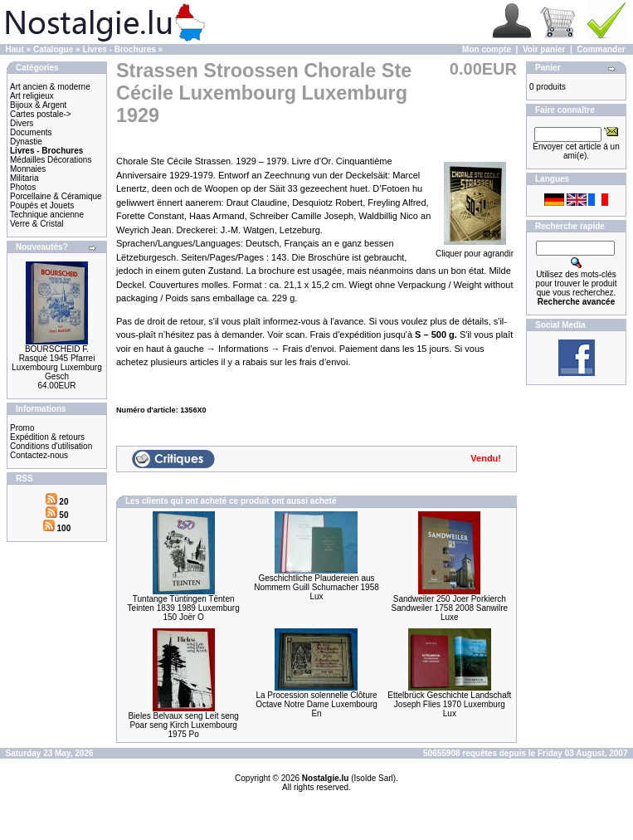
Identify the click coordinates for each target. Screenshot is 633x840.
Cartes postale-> (41, 114)
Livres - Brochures (119, 49)
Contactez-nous (39, 455)
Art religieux (32, 96)
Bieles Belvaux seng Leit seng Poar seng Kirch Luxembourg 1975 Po (183, 725)
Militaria (24, 178)
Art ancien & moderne (50, 87)
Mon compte (487, 49)
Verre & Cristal (37, 224)
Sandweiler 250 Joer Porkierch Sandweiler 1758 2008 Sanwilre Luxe (450, 608)
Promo (22, 428)
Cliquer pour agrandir (475, 250)
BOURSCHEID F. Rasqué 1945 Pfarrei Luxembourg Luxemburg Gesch (56, 363)
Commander (601, 49)
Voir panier (544, 49)
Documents (31, 132)
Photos (23, 187)
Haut (15, 49)
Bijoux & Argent (38, 105)
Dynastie (26, 142)
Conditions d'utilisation (51, 446)
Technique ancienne (47, 215)
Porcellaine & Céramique (56, 196)
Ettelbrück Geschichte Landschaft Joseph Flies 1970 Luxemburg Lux (449, 704)
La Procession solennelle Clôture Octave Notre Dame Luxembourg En (316, 704)
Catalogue (53, 49)
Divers (22, 123)
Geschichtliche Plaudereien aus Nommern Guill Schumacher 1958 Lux (316, 587)
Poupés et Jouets (42, 205)
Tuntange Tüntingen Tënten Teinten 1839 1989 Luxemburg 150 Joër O (184, 608)
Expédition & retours (47, 437)
